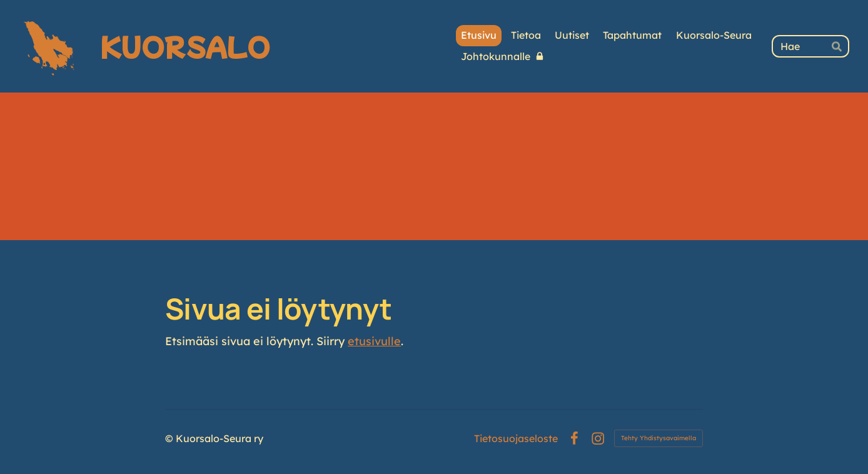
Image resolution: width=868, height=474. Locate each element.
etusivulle (374, 341)
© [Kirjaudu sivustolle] (170, 438)
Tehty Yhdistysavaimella (659, 438)
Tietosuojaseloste (516, 438)
